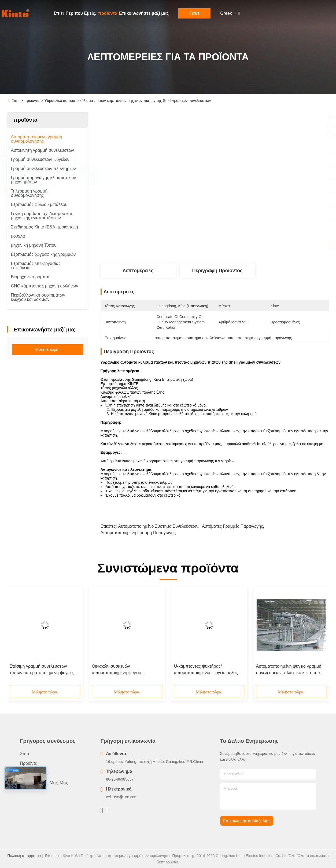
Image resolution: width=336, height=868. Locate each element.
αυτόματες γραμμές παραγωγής (232, 526)
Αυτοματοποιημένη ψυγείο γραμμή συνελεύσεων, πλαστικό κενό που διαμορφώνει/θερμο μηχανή (289, 670)
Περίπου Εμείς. (81, 13)
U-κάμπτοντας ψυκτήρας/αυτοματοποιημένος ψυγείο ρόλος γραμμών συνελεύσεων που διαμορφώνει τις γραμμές (206, 670)
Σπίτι (59, 13)
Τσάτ (195, 13)
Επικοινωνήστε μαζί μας (144, 13)
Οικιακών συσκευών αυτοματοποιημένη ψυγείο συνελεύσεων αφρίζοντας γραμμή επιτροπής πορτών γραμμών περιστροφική (124, 670)
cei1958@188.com (122, 797)
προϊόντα (108, 13)
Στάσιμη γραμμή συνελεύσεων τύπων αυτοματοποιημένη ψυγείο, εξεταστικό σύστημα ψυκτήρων (42, 670)
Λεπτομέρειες (138, 271)
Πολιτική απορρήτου (24, 856)
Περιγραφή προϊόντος (217, 271)
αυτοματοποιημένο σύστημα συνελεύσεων (158, 526)
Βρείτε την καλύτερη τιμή (243, 246)
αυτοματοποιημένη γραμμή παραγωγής (138, 533)
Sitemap (52, 856)
